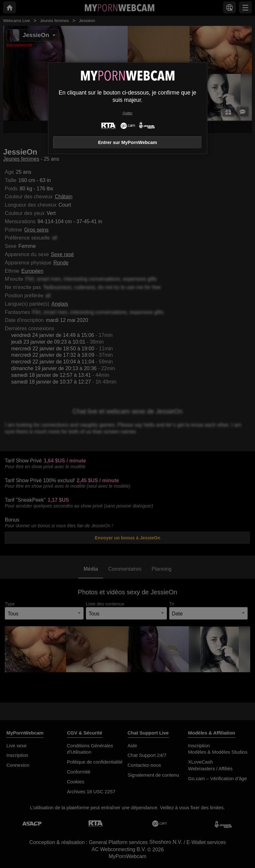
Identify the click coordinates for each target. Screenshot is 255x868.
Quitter (127, 113)
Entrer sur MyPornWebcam (127, 142)
